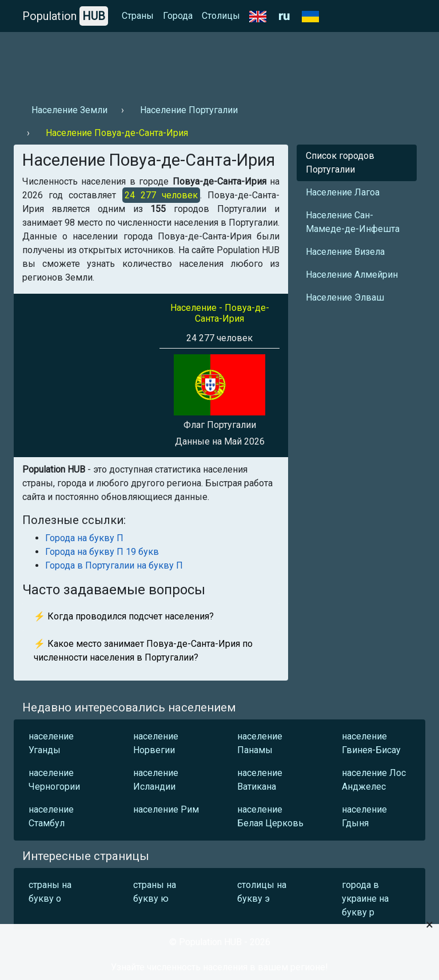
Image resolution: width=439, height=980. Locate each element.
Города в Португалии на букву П (114, 565)
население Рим (166, 809)
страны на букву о (50, 892)
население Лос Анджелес (374, 780)
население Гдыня (364, 816)
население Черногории (54, 780)
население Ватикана (260, 780)
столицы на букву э (262, 892)
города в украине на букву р (365, 899)
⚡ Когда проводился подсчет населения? (124, 616)
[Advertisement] (219, 63)
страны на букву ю (155, 892)
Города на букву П (84, 538)
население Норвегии (156, 743)
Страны (138, 16)
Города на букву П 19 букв (102, 552)
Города (178, 16)
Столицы (221, 16)
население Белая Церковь (270, 816)
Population (65, 16)
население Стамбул (51, 816)
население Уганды (51, 743)
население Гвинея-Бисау (371, 743)
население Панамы (260, 743)
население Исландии (156, 780)
